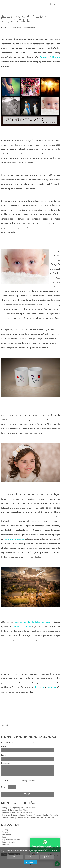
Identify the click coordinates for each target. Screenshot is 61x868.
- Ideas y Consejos (8, 842)
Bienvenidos (17, 28)
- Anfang (5, 830)
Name (4, 747)
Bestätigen (30, 862)
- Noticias (5, 845)
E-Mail (4, 755)
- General (5, 832)
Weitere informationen (15, 857)
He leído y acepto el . (19, 781)
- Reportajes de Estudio (10, 840)
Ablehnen (47, 857)
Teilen (5, 725)
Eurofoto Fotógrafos (25, 141)
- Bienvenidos (6, 835)
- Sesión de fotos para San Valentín (15, 810)
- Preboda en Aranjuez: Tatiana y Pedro (16, 813)
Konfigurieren (32, 857)
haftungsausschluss (28, 781)
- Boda (4, 837)
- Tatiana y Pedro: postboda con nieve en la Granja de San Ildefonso (28, 818)
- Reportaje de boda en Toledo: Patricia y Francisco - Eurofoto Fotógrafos (30, 815)
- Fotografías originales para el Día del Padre (19, 808)
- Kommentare (27, 28)
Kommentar (5, 763)
